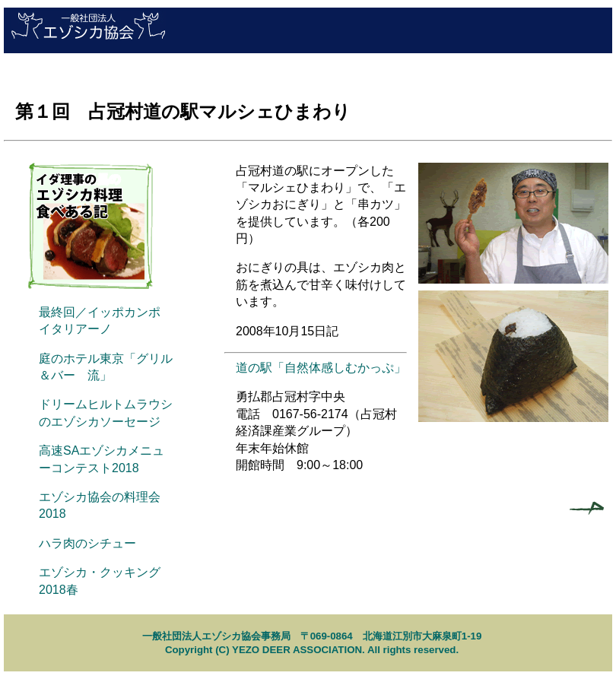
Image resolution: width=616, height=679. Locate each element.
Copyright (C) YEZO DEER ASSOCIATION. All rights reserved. (312, 650)
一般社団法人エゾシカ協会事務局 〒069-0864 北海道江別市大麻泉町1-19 (312, 636)
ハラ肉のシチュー (87, 543)
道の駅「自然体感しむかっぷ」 (321, 368)
